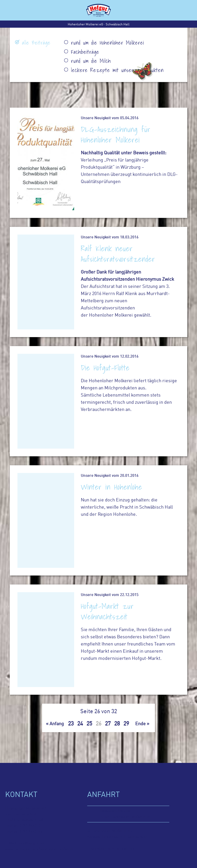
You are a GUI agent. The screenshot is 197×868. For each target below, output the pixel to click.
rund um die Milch (91, 61)
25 (89, 724)
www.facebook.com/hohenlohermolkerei (39, 849)
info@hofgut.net (31, 843)
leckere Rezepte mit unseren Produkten (117, 70)
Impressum (113, 837)
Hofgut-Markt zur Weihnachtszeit (107, 611)
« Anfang (55, 724)
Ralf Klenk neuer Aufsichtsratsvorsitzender (118, 254)
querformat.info (121, 849)
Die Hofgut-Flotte (105, 368)
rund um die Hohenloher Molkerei (108, 43)
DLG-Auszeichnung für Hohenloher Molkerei (116, 135)
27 (108, 724)
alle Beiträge (36, 43)
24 (80, 724)
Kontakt (94, 837)
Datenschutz (136, 837)
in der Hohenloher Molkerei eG (135, 814)
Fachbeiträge (85, 52)
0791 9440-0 (30, 826)
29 (126, 724)
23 (71, 724)
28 (117, 724)
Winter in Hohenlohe (111, 487)
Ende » (142, 724)
